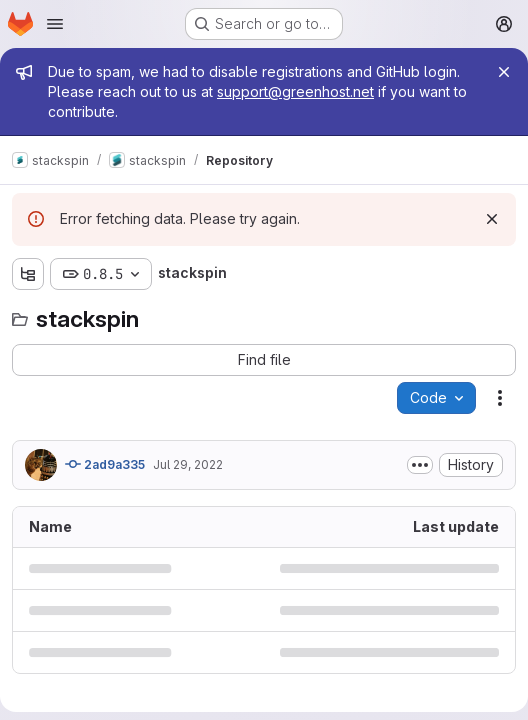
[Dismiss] (492, 219)
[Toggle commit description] (420, 465)
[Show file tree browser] (28, 274)
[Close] (504, 72)
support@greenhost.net (295, 91)
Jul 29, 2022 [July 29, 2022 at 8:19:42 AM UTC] (188, 464)
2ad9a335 (105, 464)
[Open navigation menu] (55, 24)
